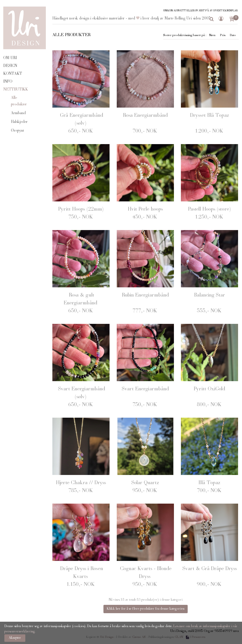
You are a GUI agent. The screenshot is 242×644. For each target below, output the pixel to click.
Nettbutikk (16, 90)
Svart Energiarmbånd (145, 389)
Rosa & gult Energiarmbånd (81, 299)
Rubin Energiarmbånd (145, 295)
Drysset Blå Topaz (210, 116)
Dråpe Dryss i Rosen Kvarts (82, 573)
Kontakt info (13, 78)
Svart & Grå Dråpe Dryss (210, 569)
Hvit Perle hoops (145, 209)
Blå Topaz (209, 483)
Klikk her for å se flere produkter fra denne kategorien (146, 609)
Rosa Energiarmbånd (145, 116)
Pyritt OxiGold (209, 389)
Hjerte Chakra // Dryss (81, 483)
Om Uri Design (10, 62)
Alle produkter (19, 101)
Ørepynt (17, 131)
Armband (18, 113)
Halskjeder (19, 122)
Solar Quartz (145, 483)
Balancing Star (210, 295)
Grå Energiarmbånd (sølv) (82, 120)
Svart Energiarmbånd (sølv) (82, 393)
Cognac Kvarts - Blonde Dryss (146, 573)
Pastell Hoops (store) (209, 209)
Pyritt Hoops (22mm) (81, 209)
